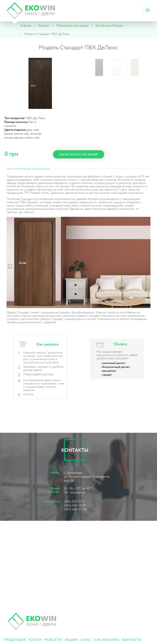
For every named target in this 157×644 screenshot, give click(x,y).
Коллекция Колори (109, 26)
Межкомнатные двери (72, 26)
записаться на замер (79, 155)
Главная (26, 26)
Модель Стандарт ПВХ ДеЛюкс (47, 34)
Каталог (44, 26)
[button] (99, 67)
